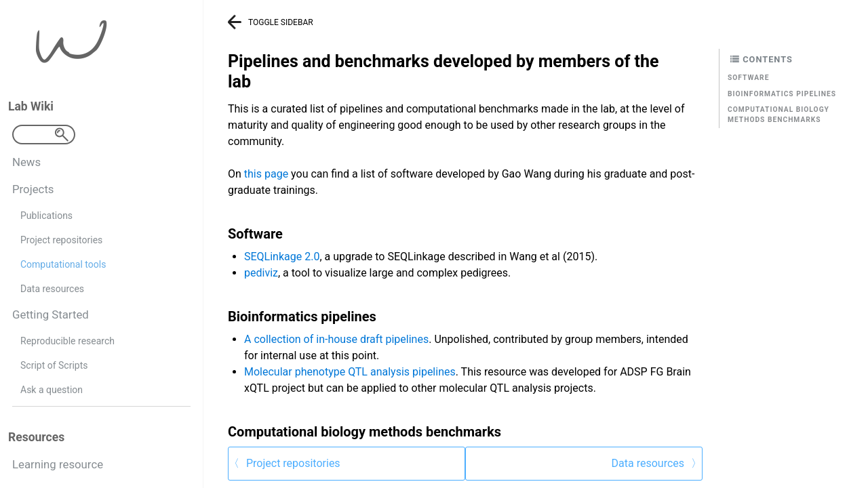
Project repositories (61, 240)
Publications (46, 216)
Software (748, 78)
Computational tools (63, 264)
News (26, 162)
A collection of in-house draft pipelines (336, 339)
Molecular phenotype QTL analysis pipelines (350, 372)
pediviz (261, 273)
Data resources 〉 (657, 463)
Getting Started (51, 314)
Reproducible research (67, 341)
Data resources (52, 289)
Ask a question (52, 390)
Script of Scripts (54, 365)
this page (266, 174)
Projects (33, 189)
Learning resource (58, 464)
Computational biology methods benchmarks (778, 115)
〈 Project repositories (284, 463)
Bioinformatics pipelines (782, 94)
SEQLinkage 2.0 (282, 257)
